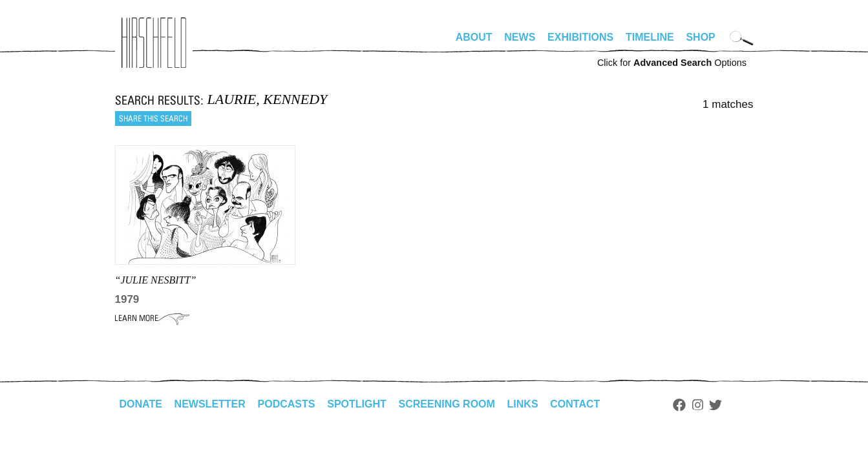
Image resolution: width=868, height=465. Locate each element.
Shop (700, 37)
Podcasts (287, 404)
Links (523, 404)
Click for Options (672, 63)
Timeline (650, 37)
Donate (141, 404)
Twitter (715, 405)
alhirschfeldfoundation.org (154, 43)
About (474, 37)
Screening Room (447, 404)
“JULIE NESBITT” (156, 280)
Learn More (152, 318)
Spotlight (357, 404)
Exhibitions (580, 37)
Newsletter (210, 404)
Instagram (698, 405)
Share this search (153, 119)
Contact (575, 404)
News (520, 37)
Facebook (679, 405)
